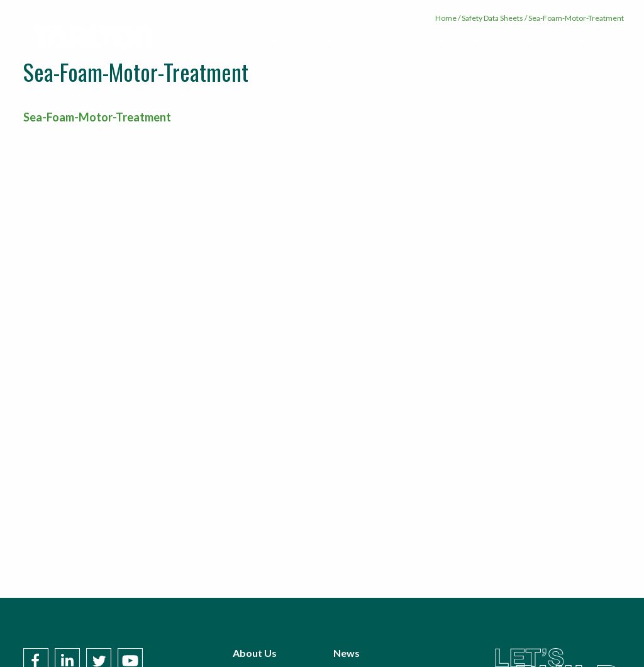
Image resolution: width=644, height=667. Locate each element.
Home (446, 18)
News (527, 39)
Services (341, 39)
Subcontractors (466, 39)
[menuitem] (288, 40)
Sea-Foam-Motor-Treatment (97, 117)
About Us (288, 39)
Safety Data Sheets (492, 18)
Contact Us (579, 39)
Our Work (396, 39)
